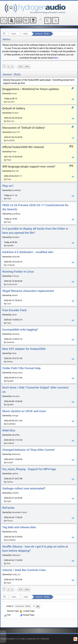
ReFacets (8, 508)
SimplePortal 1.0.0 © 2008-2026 (38, 639)
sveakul (15, 493)
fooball (10, 462)
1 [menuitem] (4, 66)
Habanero (16, 555)
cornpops (11, 265)
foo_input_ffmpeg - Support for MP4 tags (29, 469)
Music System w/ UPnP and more (24, 411)
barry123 (16, 132)
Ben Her (15, 171)
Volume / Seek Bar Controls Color (24, 570)
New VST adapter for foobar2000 (24, 349)
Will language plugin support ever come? (29, 166)
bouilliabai (16, 190)
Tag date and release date (19, 527)
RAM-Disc (9, 430)
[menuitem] (16, 66)
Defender (16, 257)
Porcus (10, 521)
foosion (15, 113)
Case (9, 304)
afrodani (16, 237)
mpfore (15, 474)
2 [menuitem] (9, 66)
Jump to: (10, 606)
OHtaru (10, 362)
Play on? (8, 186)
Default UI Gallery (14, 108)
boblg (14, 532)
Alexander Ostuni (19, 512)
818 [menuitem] (20, 66)
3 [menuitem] (12, 66)
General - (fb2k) (42, 34)
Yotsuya (15, 276)
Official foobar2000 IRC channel (23, 147)
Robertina (16, 454)
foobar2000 (26, 34)
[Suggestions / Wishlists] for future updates (31, 89)
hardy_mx (16, 574)
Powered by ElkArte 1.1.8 (10, 639)
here (56, 58)
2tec (9, 563)
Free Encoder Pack (15, 310)
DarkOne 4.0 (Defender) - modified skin (28, 252)
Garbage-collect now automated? (24, 488)
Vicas (14, 93)
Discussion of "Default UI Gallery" (24, 128)
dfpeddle (16, 435)
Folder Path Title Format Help (21, 368)
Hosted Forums (14, 34)
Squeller (10, 245)
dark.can (10, 121)
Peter (14, 152)
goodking (16, 214)
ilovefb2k (11, 140)
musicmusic (12, 284)
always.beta (17, 373)
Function (16, 396)
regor (9, 501)
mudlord (10, 443)
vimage (15, 416)
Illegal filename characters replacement (28, 291)
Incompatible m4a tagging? (20, 330)
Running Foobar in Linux (18, 272)
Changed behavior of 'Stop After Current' (29, 450)
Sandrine (16, 334)
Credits (23, 639)
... (16, 66)
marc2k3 (11, 102)
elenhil (15, 295)
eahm (14, 315)
